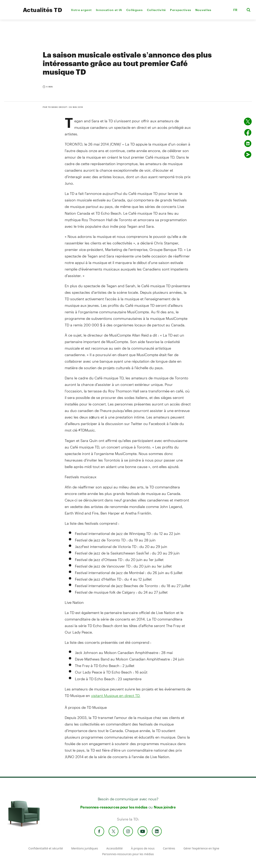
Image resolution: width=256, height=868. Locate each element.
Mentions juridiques (85, 848)
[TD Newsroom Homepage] (11, 13)
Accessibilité (115, 848)
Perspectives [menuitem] (181, 10)
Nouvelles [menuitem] (203, 10)
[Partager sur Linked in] (248, 144)
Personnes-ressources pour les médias (114, 807)
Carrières (169, 848)
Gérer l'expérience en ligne (201, 848)
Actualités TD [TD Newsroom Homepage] (42, 10)
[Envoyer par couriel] (248, 155)
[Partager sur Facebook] (248, 133)
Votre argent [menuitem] (81, 10)
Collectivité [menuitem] (156, 10)
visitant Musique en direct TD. (116, 696)
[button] (225, 10)
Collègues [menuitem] (135, 10)
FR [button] (235, 10)
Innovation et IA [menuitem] (109, 10)
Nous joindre (165, 807)
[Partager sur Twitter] (248, 121)
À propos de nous (143, 848)
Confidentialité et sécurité (46, 848)
